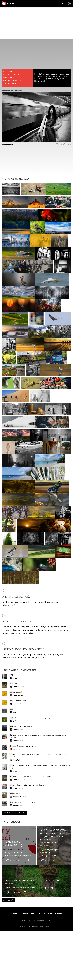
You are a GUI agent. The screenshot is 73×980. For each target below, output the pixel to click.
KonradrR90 (9, 144)
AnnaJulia (17, 863)
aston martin (18, 799)
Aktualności (11, 925)
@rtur (15, 782)
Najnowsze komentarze (19, 773)
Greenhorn (17, 900)
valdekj (16, 790)
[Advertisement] (36, 23)
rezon (15, 852)
